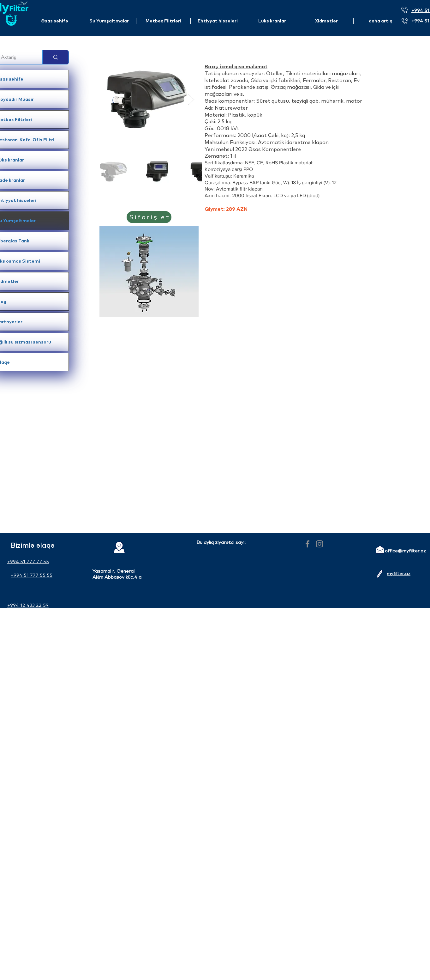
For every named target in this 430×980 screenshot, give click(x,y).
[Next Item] (191, 99)
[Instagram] (320, 544)
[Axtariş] (15, 57)
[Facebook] (308, 544)
